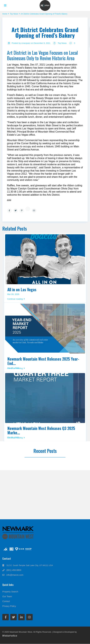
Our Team (7, 596)
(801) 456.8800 (14, 570)
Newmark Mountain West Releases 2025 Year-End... (43, 361)
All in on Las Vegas (22, 289)
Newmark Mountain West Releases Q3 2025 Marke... (41, 430)
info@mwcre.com (15, 575)
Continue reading (16, 299)
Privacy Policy (9, 606)
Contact (6, 601)
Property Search (10, 592)
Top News (62, 43)
